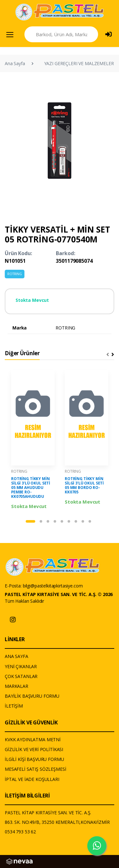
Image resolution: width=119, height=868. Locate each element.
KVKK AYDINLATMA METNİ (33, 739)
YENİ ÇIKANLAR (21, 666)
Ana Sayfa (15, 63)
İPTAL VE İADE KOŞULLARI (32, 779)
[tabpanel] (33, 440)
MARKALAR (17, 686)
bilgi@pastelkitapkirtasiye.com (53, 586)
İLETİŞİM (14, 706)
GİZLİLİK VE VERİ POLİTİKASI (34, 749)
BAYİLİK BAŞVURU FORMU (32, 696)
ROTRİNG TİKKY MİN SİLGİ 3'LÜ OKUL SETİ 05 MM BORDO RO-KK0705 (84, 485)
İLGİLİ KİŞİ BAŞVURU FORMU (34, 759)
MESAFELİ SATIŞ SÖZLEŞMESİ (35, 769)
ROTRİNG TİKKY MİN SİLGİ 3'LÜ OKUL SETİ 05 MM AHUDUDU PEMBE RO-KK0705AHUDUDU (31, 488)
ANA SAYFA (17, 656)
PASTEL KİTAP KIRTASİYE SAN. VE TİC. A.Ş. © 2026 (59, 594)
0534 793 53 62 (20, 832)
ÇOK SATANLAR (21, 676)
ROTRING (15, 274)
